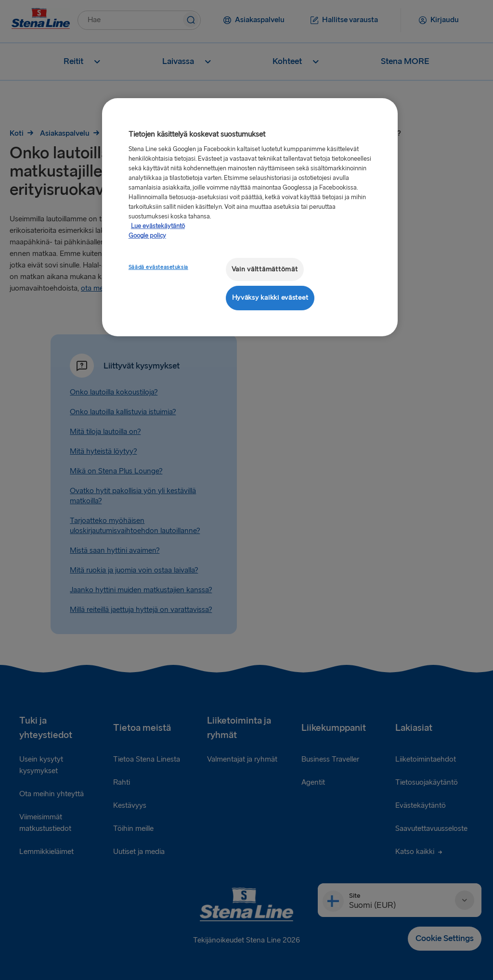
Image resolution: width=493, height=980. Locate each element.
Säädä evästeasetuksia (158, 267)
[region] (250, 217)
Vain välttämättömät (265, 269)
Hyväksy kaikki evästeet (270, 298)
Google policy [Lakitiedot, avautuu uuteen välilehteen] (147, 236)
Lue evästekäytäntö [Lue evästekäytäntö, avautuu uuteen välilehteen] (158, 226)
